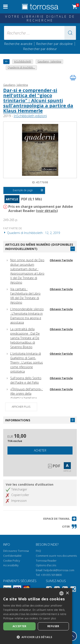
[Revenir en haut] (72, 636)
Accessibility (11, 565)
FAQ (38, 551)
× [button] (67, 593)
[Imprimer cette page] (73, 78)
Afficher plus (21, 407)
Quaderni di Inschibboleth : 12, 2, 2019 (32, 233)
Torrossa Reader (46, 561)
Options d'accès (46, 565)
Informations (18, 420)
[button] (70, 33)
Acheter (40, 450)
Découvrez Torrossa (16, 551)
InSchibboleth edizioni (30, 116)
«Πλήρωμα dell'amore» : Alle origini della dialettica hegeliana (27, 394)
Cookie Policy (12, 561)
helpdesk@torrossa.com (59, 570)
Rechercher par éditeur (40, 49)
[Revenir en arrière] (6, 62)
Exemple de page (28, 191)
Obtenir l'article (61, 260)
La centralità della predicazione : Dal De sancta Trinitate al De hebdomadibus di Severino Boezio (25, 338)
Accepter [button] (20, 626)
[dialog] (36, 616)
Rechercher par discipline (55, 44)
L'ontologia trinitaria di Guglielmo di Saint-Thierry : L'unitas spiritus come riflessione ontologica (27, 362)
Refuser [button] (53, 626)
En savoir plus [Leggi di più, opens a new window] (48, 618)
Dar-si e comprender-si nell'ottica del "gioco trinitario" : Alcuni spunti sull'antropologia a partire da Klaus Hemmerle (38, 100)
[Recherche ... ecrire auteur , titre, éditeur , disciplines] (40, 33)
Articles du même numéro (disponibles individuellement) (39, 247)
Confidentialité (12, 556)
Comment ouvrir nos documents (56, 556)
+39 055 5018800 (51, 575)
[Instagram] (73, 590)
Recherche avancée (19, 44)
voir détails (47, 211)
